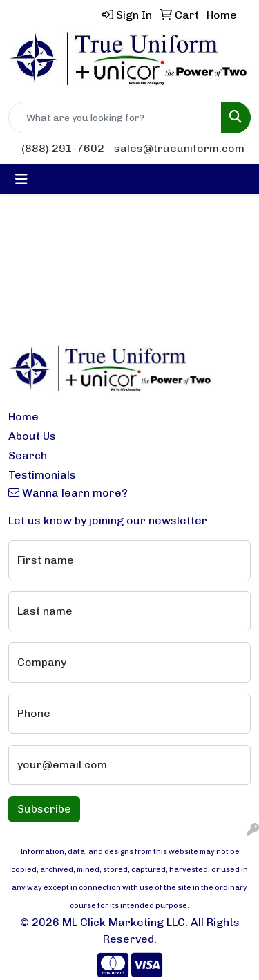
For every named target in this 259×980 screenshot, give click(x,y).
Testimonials (42, 475)
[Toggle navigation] (21, 179)
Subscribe (44, 809)
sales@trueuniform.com (179, 148)
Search (28, 455)
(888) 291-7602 (63, 148)
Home (23, 417)
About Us (32, 436)
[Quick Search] (115, 118)
